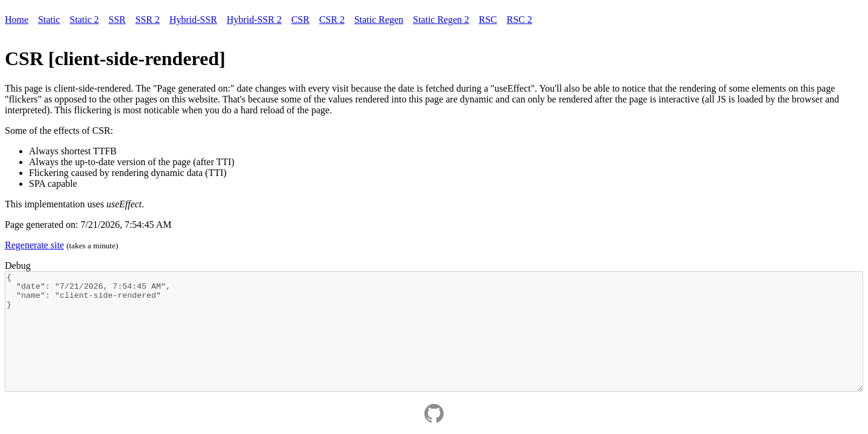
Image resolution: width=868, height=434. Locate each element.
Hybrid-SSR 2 (254, 20)
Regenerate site (34, 245)
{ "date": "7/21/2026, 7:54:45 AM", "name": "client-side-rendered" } (434, 332)
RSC (488, 20)
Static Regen (379, 20)
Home (17, 20)
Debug (18, 266)
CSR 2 (332, 20)
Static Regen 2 (441, 20)
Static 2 (84, 20)
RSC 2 (520, 20)
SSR (117, 20)
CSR (300, 20)
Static (49, 20)
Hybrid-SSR (193, 20)
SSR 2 (147, 20)
